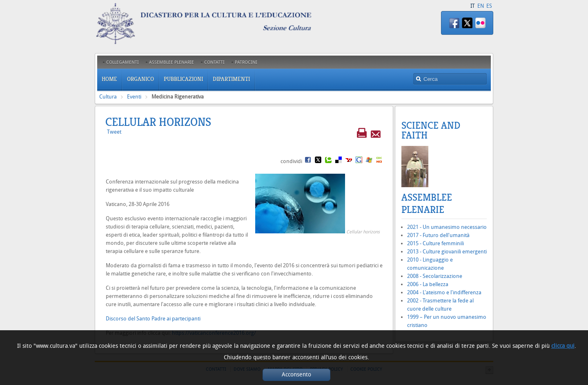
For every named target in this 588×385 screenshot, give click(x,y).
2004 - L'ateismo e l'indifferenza (444, 292)
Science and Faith (431, 130)
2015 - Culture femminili (435, 243)
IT (473, 6)
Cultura (108, 97)
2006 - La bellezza (428, 284)
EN (481, 6)
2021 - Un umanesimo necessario (447, 227)
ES (489, 6)
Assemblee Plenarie (427, 204)
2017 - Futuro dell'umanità (438, 235)
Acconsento (296, 375)
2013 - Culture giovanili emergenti (447, 252)
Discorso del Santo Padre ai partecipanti (153, 319)
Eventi (134, 97)
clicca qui (563, 346)
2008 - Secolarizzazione (435, 276)
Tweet (114, 132)
